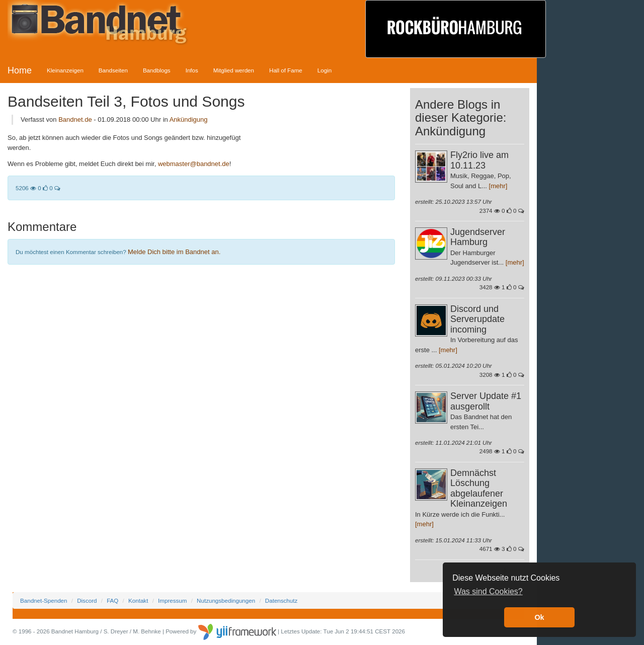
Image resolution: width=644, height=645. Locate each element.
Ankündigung (189, 119)
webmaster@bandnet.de (194, 164)
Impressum (172, 600)
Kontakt (138, 600)
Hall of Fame (286, 70)
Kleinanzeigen (65, 70)
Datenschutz (281, 600)
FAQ (112, 600)
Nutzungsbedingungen (226, 600)
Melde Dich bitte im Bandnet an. (174, 252)
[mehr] (498, 186)
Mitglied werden (234, 70)
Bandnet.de (75, 119)
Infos (192, 70)
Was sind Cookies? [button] (488, 591)
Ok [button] (539, 617)
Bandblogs (157, 70)
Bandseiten (113, 70)
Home (20, 70)
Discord (87, 600)
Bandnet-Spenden (44, 600)
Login (325, 70)
